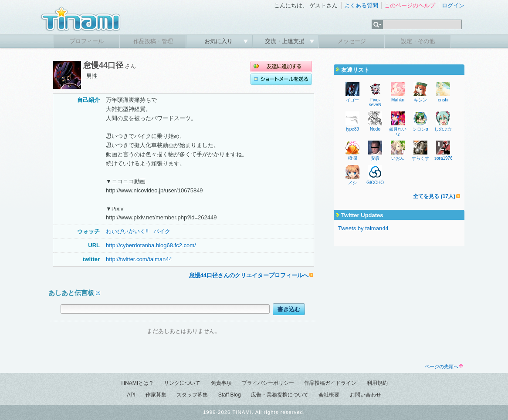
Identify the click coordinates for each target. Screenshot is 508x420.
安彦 (375, 158)
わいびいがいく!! (127, 231)
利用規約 (377, 383)
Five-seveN (375, 102)
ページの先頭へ (444, 366)
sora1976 (444, 158)
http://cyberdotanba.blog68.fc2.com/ (151, 245)
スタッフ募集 (192, 395)
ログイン (453, 5)
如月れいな (398, 131)
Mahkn (398, 100)
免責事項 (221, 383)
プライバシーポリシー (268, 383)
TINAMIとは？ (137, 383)
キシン (420, 100)
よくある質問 (361, 5)
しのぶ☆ (443, 129)
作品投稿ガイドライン (330, 383)
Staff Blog (230, 395)
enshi (443, 100)
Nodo (375, 129)
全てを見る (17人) (434, 196)
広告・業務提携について (280, 395)
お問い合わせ (366, 395)
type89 (352, 129)
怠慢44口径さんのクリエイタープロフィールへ (249, 275)
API (131, 395)
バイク (162, 231)
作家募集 (156, 395)
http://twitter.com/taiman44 (139, 259)
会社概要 (329, 395)
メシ (352, 183)
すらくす (420, 158)
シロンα (420, 129)
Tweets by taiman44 (363, 228)
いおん (398, 158)
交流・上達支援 (286, 41)
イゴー (352, 100)
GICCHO (375, 183)
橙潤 (352, 158)
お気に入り (219, 41)
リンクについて (182, 383)
